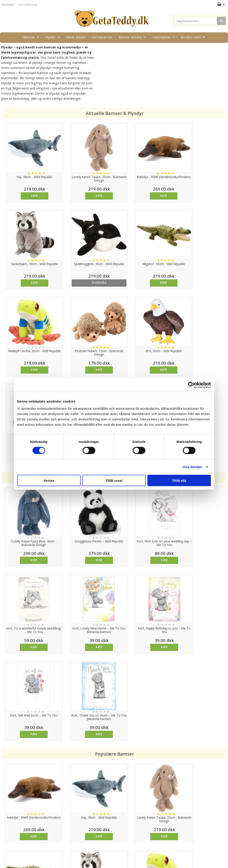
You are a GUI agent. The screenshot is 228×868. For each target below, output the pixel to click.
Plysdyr (54, 37)
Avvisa (49, 480)
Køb (30, 196)
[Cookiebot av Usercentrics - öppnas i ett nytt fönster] (191, 385)
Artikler (6, 842)
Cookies (7, 821)
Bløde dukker (76, 37)
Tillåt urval (114, 480)
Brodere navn (194, 37)
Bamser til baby (134, 37)
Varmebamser (102, 37)
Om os (6, 848)
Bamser (33, 37)
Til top (114, 806)
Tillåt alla (179, 480)
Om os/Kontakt (28, 5)
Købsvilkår (8, 5)
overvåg (30, 283)
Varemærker (165, 37)
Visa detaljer (192, 467)
